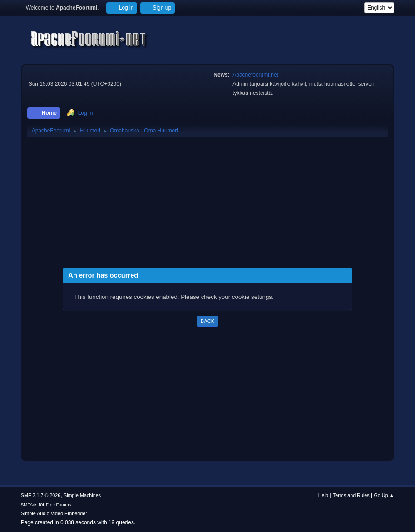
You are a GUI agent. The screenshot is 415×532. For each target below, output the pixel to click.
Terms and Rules (351, 495)
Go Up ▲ (384, 495)
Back (207, 321)
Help (323, 495)
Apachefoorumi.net (255, 75)
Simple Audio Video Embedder (54, 513)
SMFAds (29, 505)
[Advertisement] (208, 204)
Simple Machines (82, 495)
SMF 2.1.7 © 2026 (41, 495)
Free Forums (59, 505)
